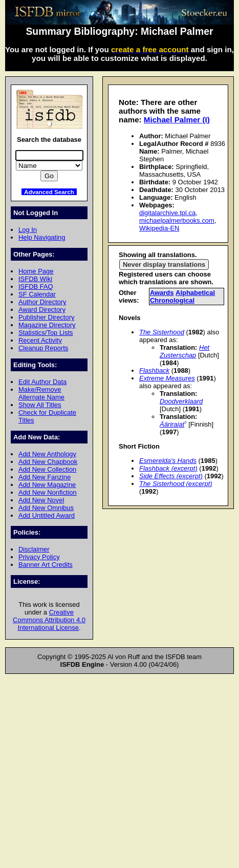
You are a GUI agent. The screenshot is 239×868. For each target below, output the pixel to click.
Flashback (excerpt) (168, 468)
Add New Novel (41, 500)
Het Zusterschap (184, 351)
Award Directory (42, 310)
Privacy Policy (39, 557)
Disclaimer (34, 549)
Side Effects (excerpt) (171, 476)
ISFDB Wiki (35, 279)
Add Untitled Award (47, 515)
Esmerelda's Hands (168, 461)
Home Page (36, 271)
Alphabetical (195, 293)
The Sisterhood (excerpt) (176, 484)
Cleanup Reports (43, 348)
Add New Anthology (47, 454)
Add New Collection (47, 469)
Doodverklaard (181, 401)
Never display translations (164, 264)
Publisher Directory (46, 317)
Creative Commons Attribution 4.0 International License (49, 620)
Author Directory (42, 302)
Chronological (172, 300)
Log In (28, 230)
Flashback (154, 371)
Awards (162, 293)
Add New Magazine (47, 485)
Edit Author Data (42, 382)
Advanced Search (49, 192)
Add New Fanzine (45, 477)
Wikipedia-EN (159, 228)
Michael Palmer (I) (177, 120)
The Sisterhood (162, 332)
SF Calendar (37, 294)
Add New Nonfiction (48, 492)
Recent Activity (40, 340)
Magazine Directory (47, 325)
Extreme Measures (167, 378)
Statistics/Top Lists (46, 333)
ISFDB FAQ (36, 287)
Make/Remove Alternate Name (41, 393)
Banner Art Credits (46, 565)
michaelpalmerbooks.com (177, 220)
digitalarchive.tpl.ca (167, 213)
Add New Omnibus (46, 508)
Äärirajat (172, 424)
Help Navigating (42, 237)
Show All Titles (40, 405)
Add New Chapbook (48, 462)
